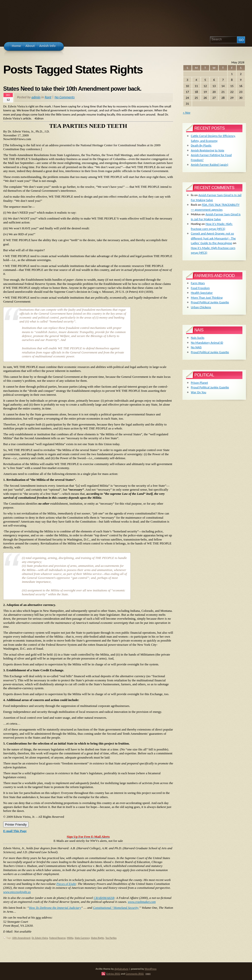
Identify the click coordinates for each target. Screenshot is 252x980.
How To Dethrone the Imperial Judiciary (55, 908)
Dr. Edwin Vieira (40, 938)
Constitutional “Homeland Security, (116, 908)
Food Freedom (200, 288)
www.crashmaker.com (142, 902)
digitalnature (121, 969)
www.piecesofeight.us (17, 892)
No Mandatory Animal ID (207, 343)
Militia (70, 938)
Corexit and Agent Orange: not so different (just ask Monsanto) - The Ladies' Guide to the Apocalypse (213, 238)
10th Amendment (21, 938)
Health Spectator (202, 293)
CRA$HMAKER (104, 898)
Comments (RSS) (135, 974)
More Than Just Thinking (207, 298)
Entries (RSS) (113, 974)
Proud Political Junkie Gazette (210, 302)
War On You (199, 392)
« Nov (187, 112)
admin (36, 97)
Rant (48, 97)
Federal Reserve (57, 938)
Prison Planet (199, 383)
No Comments (65, 97)
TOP (148, 974)
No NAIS (196, 347)
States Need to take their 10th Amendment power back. (72, 89)
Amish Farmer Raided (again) (210, 165)
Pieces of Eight (66, 884)
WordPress (151, 969)
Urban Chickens (201, 307)
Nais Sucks (198, 338)
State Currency (82, 938)
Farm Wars (198, 283)
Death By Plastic (201, 145)
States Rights (98, 938)
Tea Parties (111, 938)
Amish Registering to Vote (208, 150)
